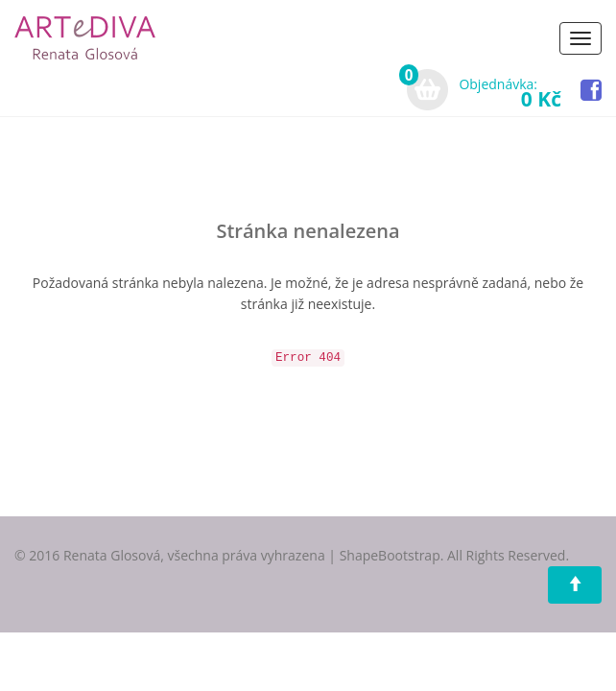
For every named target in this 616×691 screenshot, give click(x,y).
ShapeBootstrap (390, 555)
